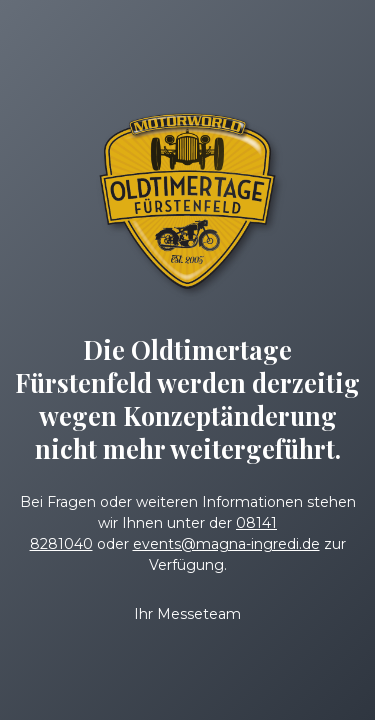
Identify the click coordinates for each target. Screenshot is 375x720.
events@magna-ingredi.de (226, 544)
